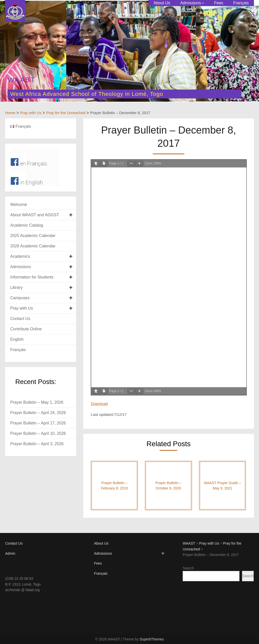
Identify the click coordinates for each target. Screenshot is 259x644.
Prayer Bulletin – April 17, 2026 (38, 423)
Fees (219, 3)
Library (16, 287)
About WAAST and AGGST (35, 215)
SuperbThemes (152, 639)
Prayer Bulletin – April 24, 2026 (38, 413)
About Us (162, 3)
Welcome (18, 205)
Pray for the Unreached (66, 113)
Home (10, 113)
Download (99, 404)
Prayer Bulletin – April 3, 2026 (37, 444)
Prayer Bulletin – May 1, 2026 (37, 402)
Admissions (191, 3)
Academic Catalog (27, 225)
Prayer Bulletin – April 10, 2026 (38, 433)
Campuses (20, 298)
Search (188, 568)
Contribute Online (26, 329)
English (17, 339)
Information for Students (32, 277)
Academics (20, 256)
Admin (10, 553)
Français (241, 3)
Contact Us (20, 319)
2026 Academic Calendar (33, 246)
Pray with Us (31, 113)
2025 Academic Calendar (33, 236)
